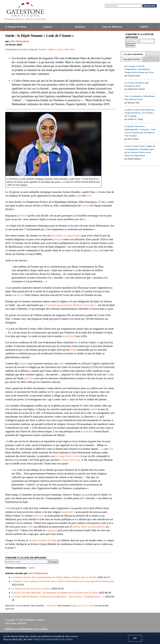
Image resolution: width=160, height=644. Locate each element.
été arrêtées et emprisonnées (66, 236)
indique (95, 250)
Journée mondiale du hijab (43, 540)
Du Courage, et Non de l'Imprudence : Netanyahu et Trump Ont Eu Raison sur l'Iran (139, 69)
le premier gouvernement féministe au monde (70, 305)
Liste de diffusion (112, 27)
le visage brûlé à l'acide (68, 456)
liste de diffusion (85, 605)
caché (30, 527)
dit (97, 417)
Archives (80, 27)
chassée (85, 206)
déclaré (23, 216)
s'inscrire (51, 605)
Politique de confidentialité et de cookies (26, 629)
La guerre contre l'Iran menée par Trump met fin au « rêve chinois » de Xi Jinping (140, 113)
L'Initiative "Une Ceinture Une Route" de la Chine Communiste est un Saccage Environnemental (63, 581)
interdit (94, 409)
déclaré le (70, 512)
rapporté (24, 363)
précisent (29, 378)
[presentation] (133, 54)
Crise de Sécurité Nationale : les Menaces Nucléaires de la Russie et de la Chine (55, 593)
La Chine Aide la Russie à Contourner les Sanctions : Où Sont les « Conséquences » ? (58, 597)
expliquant (52, 530)
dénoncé (40, 516)
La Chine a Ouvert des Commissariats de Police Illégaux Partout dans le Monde (54, 577)
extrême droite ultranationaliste (88, 527)
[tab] (133, 54)
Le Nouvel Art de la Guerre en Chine (31, 589)
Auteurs (48, 27)
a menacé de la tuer (70, 460)
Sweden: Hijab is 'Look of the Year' (57, 49)
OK (135, 638)
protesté (58, 239)
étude (73, 350)
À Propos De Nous (16, 27)
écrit (89, 196)
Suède (32, 568)
